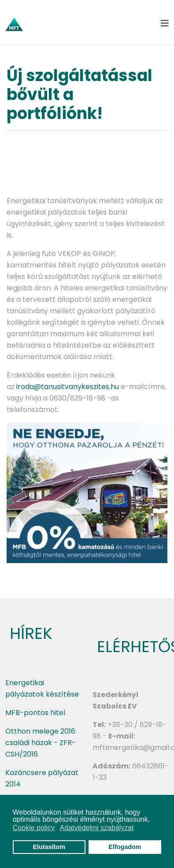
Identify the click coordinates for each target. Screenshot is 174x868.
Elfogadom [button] (125, 847)
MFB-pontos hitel (35, 713)
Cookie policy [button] (34, 828)
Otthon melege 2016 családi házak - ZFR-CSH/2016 (41, 743)
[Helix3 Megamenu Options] (165, 24)
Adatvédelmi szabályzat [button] (97, 828)
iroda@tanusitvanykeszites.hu (68, 387)
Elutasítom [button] (49, 847)
